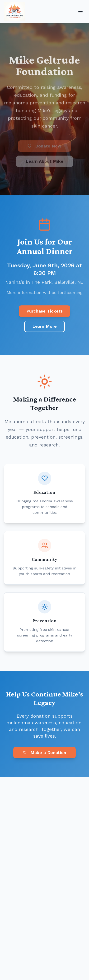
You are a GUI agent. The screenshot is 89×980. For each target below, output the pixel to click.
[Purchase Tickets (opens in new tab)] (44, 311)
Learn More (44, 326)
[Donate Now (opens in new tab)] (44, 147)
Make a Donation (44, 752)
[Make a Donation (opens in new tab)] (44, 753)
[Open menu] (80, 11)
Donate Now (44, 147)
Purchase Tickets (44, 311)
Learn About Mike (44, 162)
